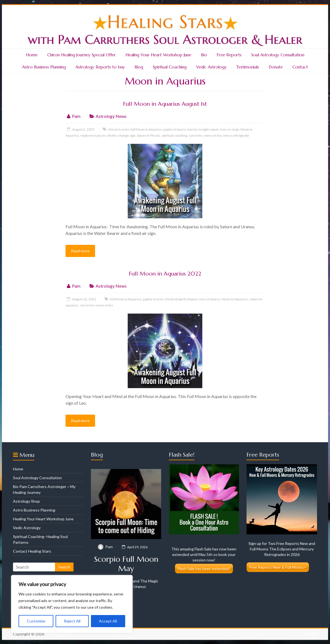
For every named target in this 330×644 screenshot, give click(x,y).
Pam (76, 116)
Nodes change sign (121, 135)
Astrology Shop (26, 501)
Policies (310, 634)
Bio (204, 55)
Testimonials (248, 67)
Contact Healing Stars (32, 551)
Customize (36, 621)
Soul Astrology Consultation (278, 55)
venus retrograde (236, 135)
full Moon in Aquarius (146, 129)
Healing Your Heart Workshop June (158, 55)
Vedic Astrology (211, 67)
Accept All (108, 621)
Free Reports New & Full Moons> (278, 567)
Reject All (72, 621)
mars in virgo (230, 129)
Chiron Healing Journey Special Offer (82, 55)
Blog (139, 67)
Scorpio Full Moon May (126, 564)
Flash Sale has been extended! (204, 569)
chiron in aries (119, 129)
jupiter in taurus (175, 129)
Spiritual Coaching (170, 67)
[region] (72, 604)
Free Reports (229, 55)
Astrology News (111, 116)
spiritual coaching (174, 135)
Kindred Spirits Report (181, 299)
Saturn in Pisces (148, 135)
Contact (300, 67)
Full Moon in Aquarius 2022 (165, 274)
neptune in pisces (93, 135)
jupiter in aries (153, 299)
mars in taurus (210, 299)
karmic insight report (203, 129)
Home (32, 55)
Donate (276, 67)
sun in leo (196, 135)
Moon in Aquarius (235, 299)
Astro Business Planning (44, 67)
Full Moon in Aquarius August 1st (165, 104)
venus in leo (213, 135)
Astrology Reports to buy (100, 67)
